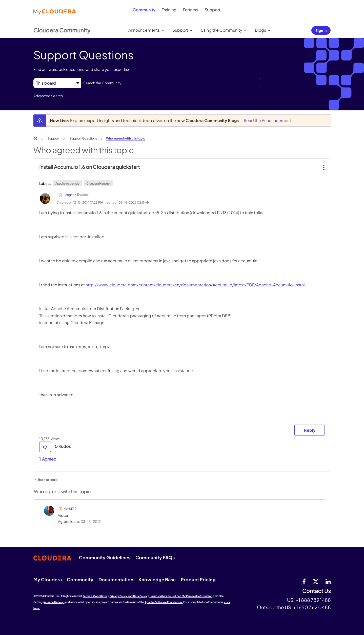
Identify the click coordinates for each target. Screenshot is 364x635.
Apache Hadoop (54, 602)
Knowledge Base (157, 579)
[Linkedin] (328, 581)
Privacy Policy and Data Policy (128, 596)
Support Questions (83, 138)
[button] (323, 164)
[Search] (171, 83)
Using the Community (221, 30)
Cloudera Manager (98, 183)
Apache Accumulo (67, 183)
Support (212, 10)
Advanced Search (48, 96)
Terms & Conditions (95, 596)
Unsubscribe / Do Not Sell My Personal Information (181, 596)
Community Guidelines (105, 557)
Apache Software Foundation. (164, 602)
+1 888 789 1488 (313, 600)
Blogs (260, 30)
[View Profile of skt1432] (70, 509)
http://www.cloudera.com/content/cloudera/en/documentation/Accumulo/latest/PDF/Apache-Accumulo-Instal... (197, 285)
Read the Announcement (267, 120)
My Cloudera (48, 579)
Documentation (116, 579)
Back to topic (48, 480)
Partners (190, 10)
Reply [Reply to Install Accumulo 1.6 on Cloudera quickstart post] (310, 430)
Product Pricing (198, 579)
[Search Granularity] (57, 83)
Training (169, 10)
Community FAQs (155, 557)
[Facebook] (304, 581)
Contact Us (317, 591)
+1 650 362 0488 (312, 607)
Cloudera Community (62, 30)
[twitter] (316, 581)
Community (144, 10)
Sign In (321, 30)
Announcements (144, 30)
